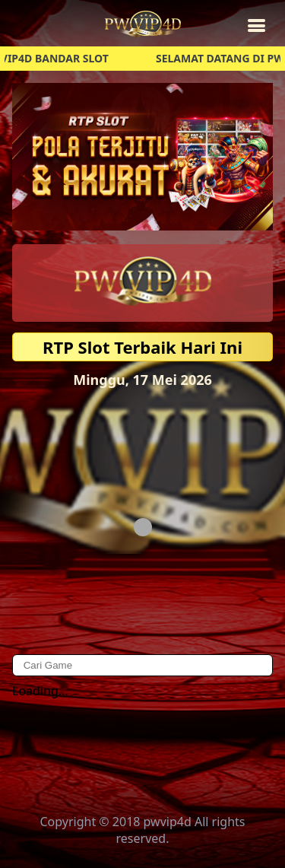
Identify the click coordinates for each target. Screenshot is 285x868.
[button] (142, 157)
